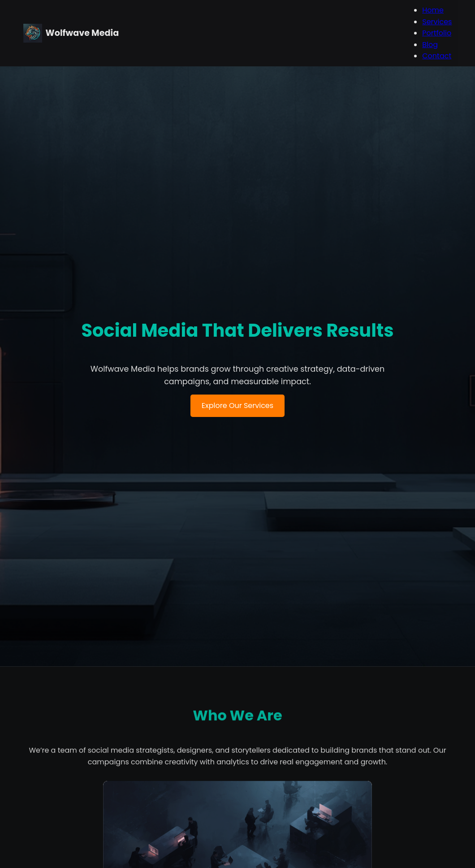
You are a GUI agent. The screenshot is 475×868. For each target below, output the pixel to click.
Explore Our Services (237, 453)
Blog (430, 45)
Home (432, 10)
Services (436, 22)
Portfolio (436, 33)
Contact (436, 56)
